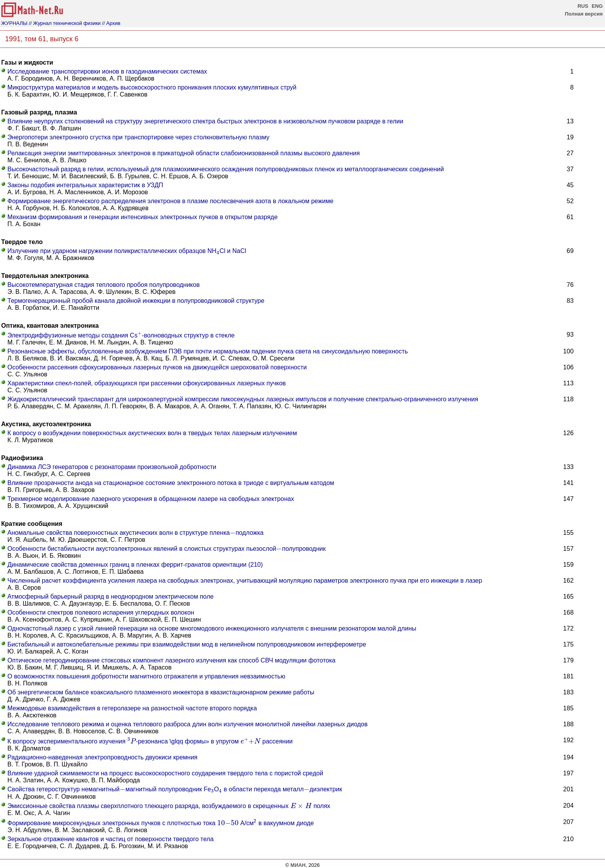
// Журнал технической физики (65, 23)
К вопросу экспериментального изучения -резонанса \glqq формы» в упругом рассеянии (150, 741)
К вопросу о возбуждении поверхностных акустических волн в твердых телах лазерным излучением (152, 433)
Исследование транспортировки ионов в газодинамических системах (107, 71)
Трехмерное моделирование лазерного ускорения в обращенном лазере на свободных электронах (151, 499)
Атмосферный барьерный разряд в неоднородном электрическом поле (111, 597)
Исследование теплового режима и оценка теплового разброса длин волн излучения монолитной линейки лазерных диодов (187, 724)
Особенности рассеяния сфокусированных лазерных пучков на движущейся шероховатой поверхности (157, 367)
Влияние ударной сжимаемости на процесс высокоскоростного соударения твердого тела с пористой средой (165, 773)
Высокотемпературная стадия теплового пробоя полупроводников (104, 285)
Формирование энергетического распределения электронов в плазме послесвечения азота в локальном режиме (170, 201)
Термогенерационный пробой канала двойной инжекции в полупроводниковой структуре (136, 301)
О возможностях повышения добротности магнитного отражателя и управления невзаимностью (146, 676)
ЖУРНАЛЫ (14, 23)
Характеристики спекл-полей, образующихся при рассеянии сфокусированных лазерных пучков (147, 383)
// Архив (111, 23)
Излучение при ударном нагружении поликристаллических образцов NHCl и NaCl (127, 251)
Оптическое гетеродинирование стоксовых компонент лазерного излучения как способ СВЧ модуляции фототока (171, 660)
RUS (583, 6)
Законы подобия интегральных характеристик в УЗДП (85, 185)
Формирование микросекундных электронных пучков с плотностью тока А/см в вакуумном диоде (161, 823)
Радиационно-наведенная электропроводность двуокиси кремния (102, 757)
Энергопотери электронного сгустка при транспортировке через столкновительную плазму (138, 137)
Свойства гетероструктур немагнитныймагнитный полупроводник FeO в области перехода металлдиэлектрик (175, 789)
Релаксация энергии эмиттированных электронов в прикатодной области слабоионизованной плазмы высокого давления (184, 153)
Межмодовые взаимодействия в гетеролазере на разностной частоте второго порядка (132, 708)
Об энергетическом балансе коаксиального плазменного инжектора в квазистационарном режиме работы (161, 692)
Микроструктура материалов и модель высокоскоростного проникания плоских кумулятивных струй (152, 87)
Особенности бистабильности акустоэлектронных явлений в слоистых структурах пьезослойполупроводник (166, 549)
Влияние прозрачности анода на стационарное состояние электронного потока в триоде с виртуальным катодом (171, 483)
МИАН (298, 865)
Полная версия (584, 14)
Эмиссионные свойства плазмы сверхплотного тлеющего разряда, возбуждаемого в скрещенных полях (169, 806)
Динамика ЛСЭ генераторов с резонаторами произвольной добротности (112, 467)
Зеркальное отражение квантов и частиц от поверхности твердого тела (111, 839)
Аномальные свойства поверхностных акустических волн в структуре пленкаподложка (135, 533)
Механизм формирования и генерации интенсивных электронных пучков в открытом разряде (142, 217)
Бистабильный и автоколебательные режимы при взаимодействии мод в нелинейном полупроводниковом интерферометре (187, 644)
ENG (597, 6)
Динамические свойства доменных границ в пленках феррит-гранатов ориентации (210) (135, 565)
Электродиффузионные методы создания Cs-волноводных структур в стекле (121, 335)
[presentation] (218, 252)
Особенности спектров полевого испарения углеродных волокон (101, 612)
